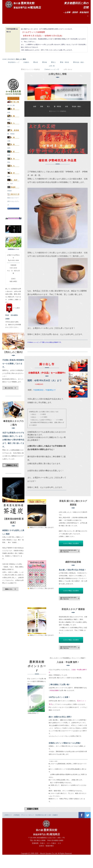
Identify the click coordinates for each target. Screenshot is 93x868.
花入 (13, 181)
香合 (13, 174)
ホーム (11, 23)
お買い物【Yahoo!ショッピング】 (52, 81)
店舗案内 (28, 23)
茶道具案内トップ (14, 76)
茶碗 (45, 76)
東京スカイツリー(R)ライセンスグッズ (13, 213)
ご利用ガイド (8, 828)
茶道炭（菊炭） (79, 76)
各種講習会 (47, 23)
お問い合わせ (56, 30)
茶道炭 (13, 202)
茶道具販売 (13, 30)
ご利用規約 (16, 828)
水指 (66, 120)
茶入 (53, 76)
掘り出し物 (13, 117)
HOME (4, 73)
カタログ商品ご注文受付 (71, 557)
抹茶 (36, 76)
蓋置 (13, 167)
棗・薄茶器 (65, 76)
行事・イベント (68, 23)
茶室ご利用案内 (34, 30)
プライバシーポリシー (28, 828)
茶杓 (13, 160)
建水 (13, 188)
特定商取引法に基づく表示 (43, 828)
